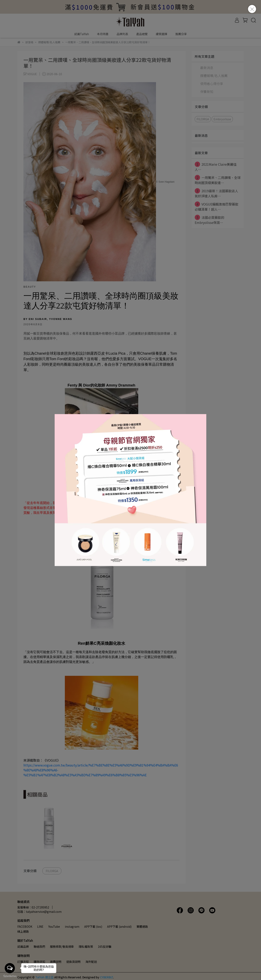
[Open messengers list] (10, 968)
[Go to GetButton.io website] (10, 976)
